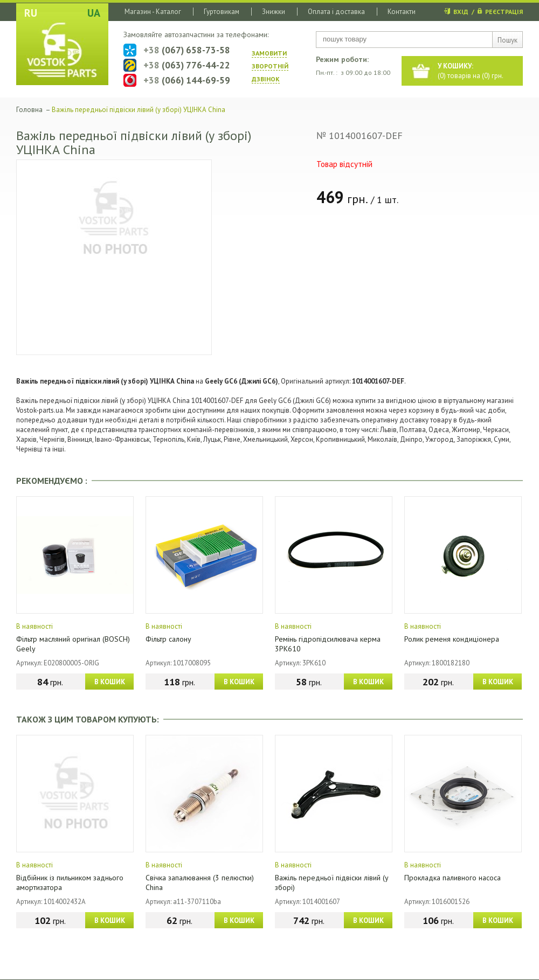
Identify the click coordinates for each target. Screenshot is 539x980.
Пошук (507, 40)
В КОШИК (110, 682)
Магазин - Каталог (153, 12)
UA (94, 13)
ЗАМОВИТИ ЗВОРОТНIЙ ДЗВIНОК (270, 66)
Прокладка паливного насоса (452, 878)
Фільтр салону (168, 639)
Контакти (402, 12)
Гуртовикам (222, 12)
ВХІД (461, 12)
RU (31, 13)
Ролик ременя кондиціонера (452, 639)
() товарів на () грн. (471, 71)
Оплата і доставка (336, 12)
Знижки (274, 12)
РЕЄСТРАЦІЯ (504, 12)
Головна (29, 110)
